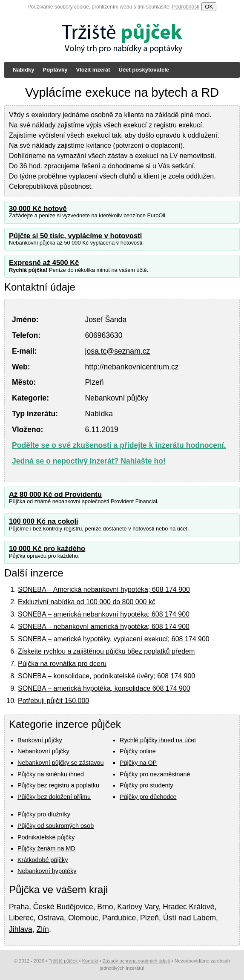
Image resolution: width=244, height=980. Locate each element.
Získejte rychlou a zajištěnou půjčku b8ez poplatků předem (106, 651)
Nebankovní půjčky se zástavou (60, 763)
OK (209, 7)
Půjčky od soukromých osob (56, 826)
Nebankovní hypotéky (47, 871)
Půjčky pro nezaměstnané (155, 774)
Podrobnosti (186, 7)
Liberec (21, 918)
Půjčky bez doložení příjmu (54, 797)
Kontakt (90, 961)
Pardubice (119, 918)
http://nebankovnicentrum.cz (132, 367)
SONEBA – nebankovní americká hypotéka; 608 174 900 (104, 627)
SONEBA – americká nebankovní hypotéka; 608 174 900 (104, 614)
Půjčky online (138, 751)
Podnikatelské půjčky (46, 837)
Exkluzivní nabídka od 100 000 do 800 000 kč (87, 602)
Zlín (43, 929)
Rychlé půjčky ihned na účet (158, 740)
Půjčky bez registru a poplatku (58, 785)
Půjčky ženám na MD (46, 848)
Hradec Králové (188, 907)
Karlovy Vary (138, 907)
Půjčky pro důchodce (148, 797)
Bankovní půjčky (40, 740)
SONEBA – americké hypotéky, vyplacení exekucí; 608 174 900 (114, 639)
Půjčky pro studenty (146, 785)
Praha (19, 907)
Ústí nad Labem (189, 918)
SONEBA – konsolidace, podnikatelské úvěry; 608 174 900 (106, 676)
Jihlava (21, 929)
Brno (105, 907)
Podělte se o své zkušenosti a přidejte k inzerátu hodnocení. (119, 445)
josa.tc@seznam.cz (117, 351)
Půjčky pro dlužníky (44, 814)
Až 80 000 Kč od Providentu (55, 494)
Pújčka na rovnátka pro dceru (62, 664)
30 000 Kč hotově (38, 209)
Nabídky (24, 70)
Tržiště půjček (63, 961)
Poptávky (55, 70)
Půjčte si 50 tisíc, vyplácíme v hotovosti (75, 236)
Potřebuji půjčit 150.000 (53, 701)
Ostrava (51, 918)
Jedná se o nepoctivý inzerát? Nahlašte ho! (89, 461)
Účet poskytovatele (144, 70)
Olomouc (83, 918)
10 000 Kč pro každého (47, 549)
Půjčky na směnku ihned (51, 774)
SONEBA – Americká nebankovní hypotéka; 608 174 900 (104, 589)
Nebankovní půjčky (43, 751)
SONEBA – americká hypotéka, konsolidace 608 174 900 (104, 688)
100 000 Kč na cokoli (44, 521)
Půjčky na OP (138, 763)
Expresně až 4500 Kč (44, 263)
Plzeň (149, 918)
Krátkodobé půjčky (43, 860)
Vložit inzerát (93, 70)
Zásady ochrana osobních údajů (136, 961)
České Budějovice (63, 907)
